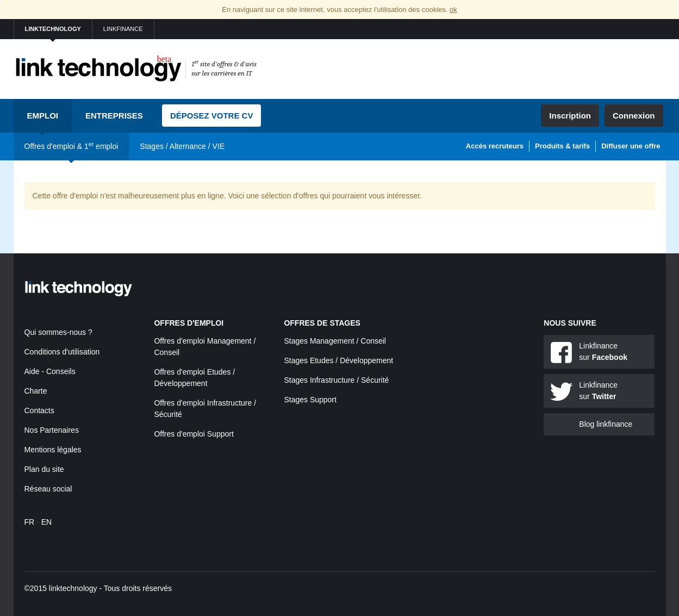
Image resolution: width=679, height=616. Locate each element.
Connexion (634, 116)
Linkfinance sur (603, 351)
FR (30, 522)
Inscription (570, 116)
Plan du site (44, 469)
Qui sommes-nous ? (58, 332)
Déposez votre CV (212, 116)
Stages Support (310, 400)
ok (453, 10)
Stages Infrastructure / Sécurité (336, 380)
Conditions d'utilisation (62, 352)
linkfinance (123, 29)
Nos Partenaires (52, 430)
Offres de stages (322, 323)
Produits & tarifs (562, 146)
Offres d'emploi (189, 323)
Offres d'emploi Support (194, 434)
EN (46, 522)
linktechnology (53, 29)
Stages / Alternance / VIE (182, 146)
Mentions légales (53, 450)
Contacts (39, 410)
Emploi (43, 116)
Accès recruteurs (495, 146)
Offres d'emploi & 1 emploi (71, 146)
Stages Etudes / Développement (338, 360)
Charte (36, 391)
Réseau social (48, 489)
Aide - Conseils (50, 371)
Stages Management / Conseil (335, 341)
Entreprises (114, 116)
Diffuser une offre (631, 146)
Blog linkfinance (606, 424)
